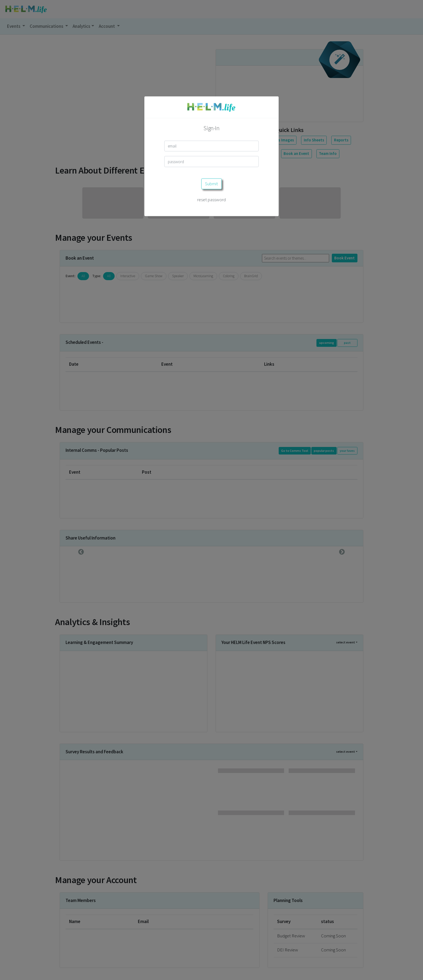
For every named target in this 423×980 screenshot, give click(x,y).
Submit (211, 147)
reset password (211, 163)
